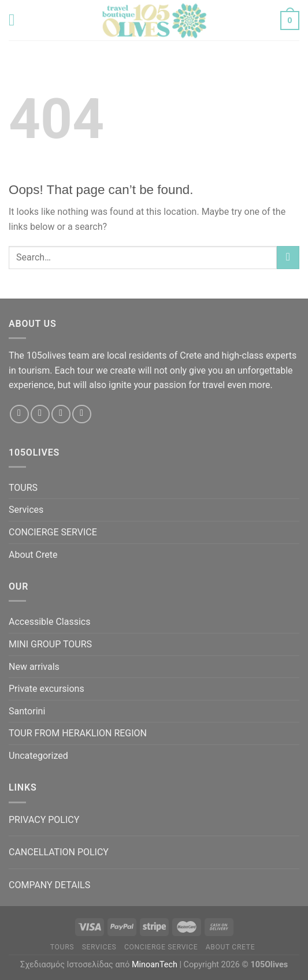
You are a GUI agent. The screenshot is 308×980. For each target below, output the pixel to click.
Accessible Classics (49, 622)
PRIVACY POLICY (44, 820)
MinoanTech (155, 965)
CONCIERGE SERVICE (53, 532)
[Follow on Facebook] (19, 414)
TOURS (23, 488)
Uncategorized (38, 756)
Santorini (27, 711)
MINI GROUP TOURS (50, 644)
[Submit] (288, 257)
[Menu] (17, 20)
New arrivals (34, 667)
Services (26, 510)
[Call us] (82, 414)
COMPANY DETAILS (49, 885)
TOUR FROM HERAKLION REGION (78, 733)
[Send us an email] (61, 414)
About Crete (33, 555)
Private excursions (47, 689)
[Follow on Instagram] (40, 414)
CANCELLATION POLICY (59, 852)
